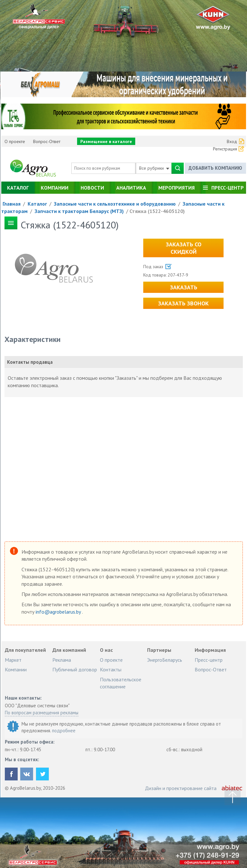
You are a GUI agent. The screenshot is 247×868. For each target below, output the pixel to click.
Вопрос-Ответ (47, 141)
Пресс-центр (228, 188)
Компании (55, 188)
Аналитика (131, 188)
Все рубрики (154, 168)
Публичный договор (75, 669)
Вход (232, 141)
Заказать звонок (183, 303)
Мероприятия (176, 188)
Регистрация (225, 149)
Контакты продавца (30, 362)
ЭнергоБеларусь (165, 660)
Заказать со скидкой (184, 248)
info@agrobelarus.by (59, 612)
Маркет (13, 660)
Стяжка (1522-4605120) (157, 211)
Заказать (184, 287)
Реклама (62, 660)
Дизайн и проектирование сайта (181, 788)
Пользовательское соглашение (121, 683)
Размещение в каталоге (106, 141)
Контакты (111, 669)
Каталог (18, 188)
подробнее (64, 731)
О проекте (15, 141)
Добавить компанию (215, 168)
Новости (92, 188)
